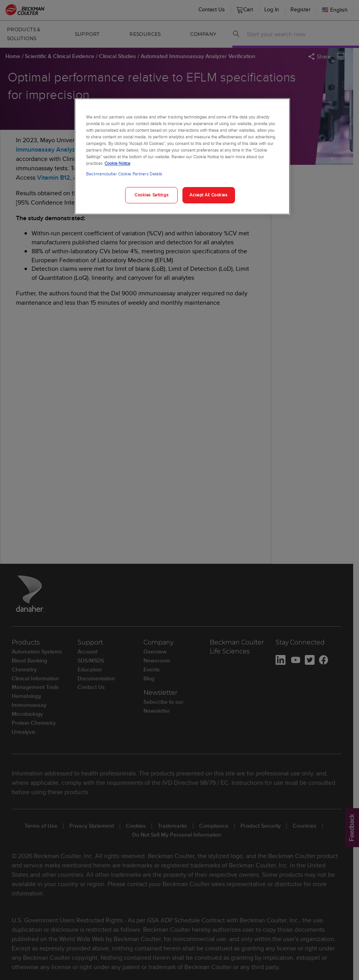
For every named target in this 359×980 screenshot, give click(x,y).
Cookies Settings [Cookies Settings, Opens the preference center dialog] (151, 195)
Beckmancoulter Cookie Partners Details (124, 174)
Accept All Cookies (208, 195)
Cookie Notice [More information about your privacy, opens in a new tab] (117, 163)
